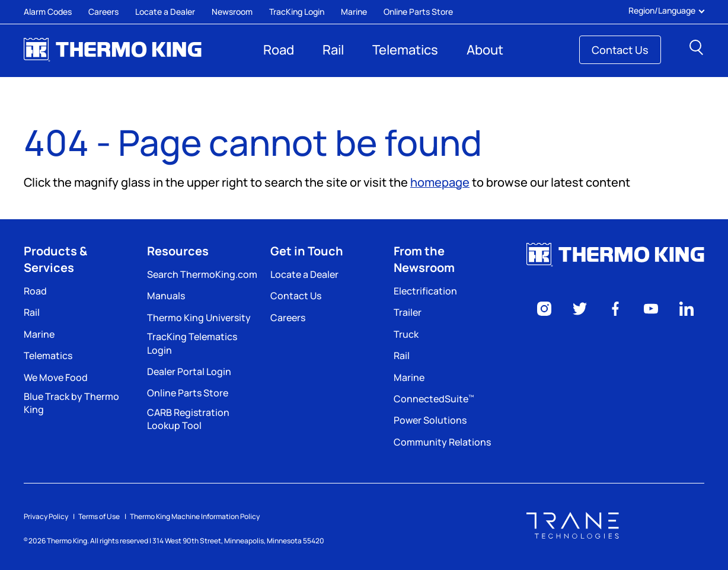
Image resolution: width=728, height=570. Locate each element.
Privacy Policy (46, 516)
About (485, 50)
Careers (103, 12)
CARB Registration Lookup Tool (188, 419)
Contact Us (620, 50)
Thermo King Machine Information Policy (195, 516)
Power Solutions (430, 420)
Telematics (405, 50)
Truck (406, 334)
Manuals (166, 296)
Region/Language (666, 11)
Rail (333, 50)
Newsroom (232, 12)
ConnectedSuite (434, 399)
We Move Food (56, 377)
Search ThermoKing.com (202, 274)
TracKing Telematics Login (192, 343)
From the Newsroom (424, 259)
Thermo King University (199, 318)
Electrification (425, 291)
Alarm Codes (48, 12)
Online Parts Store (418, 12)
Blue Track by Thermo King (71, 403)
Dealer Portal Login (189, 372)
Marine (354, 12)
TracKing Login (297, 12)
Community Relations (442, 442)
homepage (440, 182)
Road (279, 50)
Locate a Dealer (165, 12)
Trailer (408, 312)
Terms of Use (99, 516)
